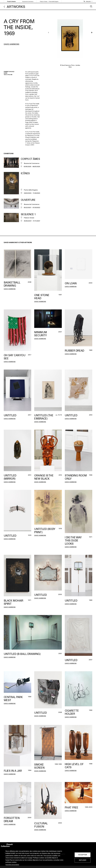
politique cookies (11, 862)
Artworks (16, 7)
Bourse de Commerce (28, 2)
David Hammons (11, 44)
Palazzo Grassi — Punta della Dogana (49, 2)
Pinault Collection (11, 2)
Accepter (83, 855)
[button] (91, 39)
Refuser (83, 860)
